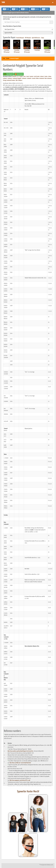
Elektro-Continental (40, 78)
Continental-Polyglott (17, 78)
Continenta (10, 78)
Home (4, 58)
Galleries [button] (25, 9)
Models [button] (15, 9)
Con (18, 77)
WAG (17, 80)
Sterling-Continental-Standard (9, 80)
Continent (5, 78)
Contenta (31, 77)
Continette (29, 78)
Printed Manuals (20, 38)
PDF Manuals (28, 38)
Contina (46, 77)
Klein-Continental (48, 78)
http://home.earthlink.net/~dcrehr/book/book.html (20, 763)
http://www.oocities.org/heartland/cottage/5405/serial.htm (20, 751)
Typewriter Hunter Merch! (28, 792)
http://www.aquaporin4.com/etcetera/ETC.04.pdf (20, 780)
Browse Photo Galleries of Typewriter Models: (12, 26)
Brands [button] (6, 9)
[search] (28, 29)
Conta (24, 77)
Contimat (42, 77)
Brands (8, 58)
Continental (14, 77)
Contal (28, 77)
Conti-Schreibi (37, 77)
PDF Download (7, 52)
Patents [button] (45, 9)
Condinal (21, 77)
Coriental (34, 78)
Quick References (36, 38)
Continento (24, 78)
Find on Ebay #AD (8, 74)
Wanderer (20, 80)
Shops (43, 38)
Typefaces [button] (35, 9)
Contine (50, 77)
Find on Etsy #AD (19, 74)
